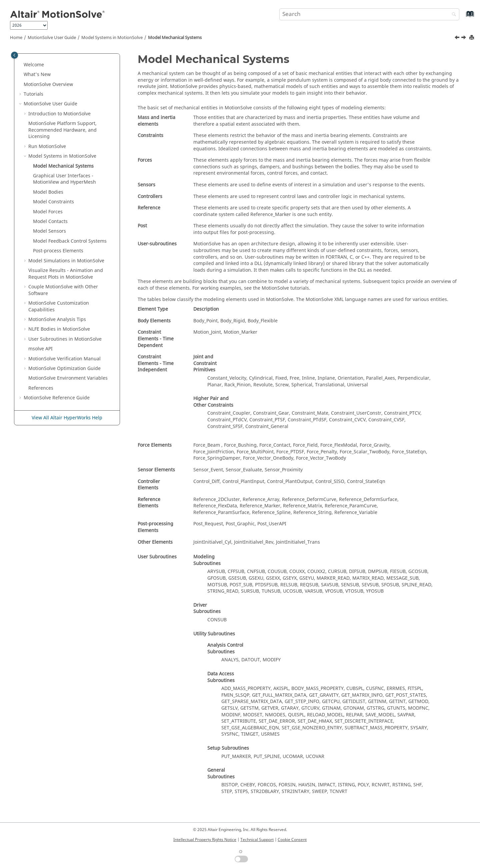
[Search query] (369, 14)
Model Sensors (49, 231)
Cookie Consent (292, 840)
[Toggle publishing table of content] (14, 55)
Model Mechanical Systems (175, 38)
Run (47, 146)
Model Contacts (50, 221)
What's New (37, 74)
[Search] (452, 15)
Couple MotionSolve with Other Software (63, 290)
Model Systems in (112, 38)
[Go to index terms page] (463, 17)
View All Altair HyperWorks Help (67, 418)
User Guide (52, 38)
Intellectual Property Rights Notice (205, 840)
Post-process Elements (58, 251)
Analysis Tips (57, 319)
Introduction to (59, 114)
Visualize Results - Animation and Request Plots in (66, 274)
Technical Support (257, 840)
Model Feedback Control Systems (70, 241)
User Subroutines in (65, 339)
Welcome (34, 65)
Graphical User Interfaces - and (64, 179)
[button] (21, 65)
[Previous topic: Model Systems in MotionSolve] (458, 38)
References (41, 388)
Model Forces (48, 212)
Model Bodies (48, 192)
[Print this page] (472, 38)
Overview (48, 84)
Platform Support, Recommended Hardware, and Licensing (62, 130)
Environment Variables (68, 378)
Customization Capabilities (59, 306)
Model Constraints (53, 202)
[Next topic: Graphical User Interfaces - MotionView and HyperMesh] (464, 38)
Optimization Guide (64, 368)
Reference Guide (57, 398)
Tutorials (33, 94)
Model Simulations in (66, 261)
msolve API (40, 349)
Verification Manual (64, 359)
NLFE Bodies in (59, 329)
